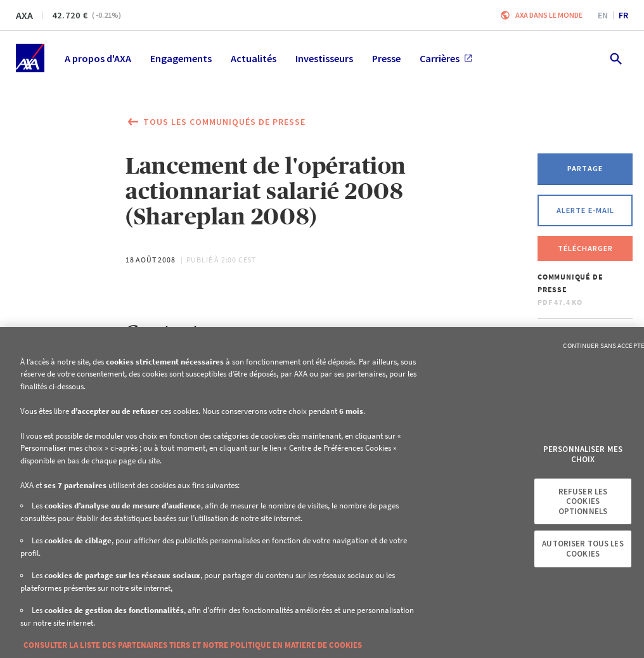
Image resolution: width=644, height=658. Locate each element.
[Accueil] (30, 58)
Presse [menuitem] (386, 58)
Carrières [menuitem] (446, 58)
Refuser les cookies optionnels (583, 501)
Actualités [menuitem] (254, 58)
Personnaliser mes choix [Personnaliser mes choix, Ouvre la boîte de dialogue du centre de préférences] (583, 454)
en (603, 15)
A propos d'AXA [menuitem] (98, 58)
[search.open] (615, 58)
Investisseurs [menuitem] (324, 58)
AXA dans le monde (549, 15)
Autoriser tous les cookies (583, 549)
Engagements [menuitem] (181, 58)
